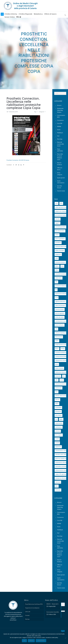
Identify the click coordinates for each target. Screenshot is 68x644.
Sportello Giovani (59, 187)
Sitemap (27, 619)
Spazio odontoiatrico (61, 182)
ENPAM (59, 127)
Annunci (59, 105)
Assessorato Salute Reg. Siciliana (60, 110)
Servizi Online (10, 17)
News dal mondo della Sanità (60, 144)
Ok (24, 641)
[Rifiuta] (66, 638)
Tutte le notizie (61, 191)
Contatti (27, 615)
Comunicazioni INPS (61, 116)
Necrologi (60, 139)
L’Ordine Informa (11, 14)
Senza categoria (60, 174)
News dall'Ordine (60, 150)
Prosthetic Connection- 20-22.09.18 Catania (18, 160)
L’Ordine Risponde (25, 14)
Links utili (28, 612)
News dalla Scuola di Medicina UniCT (60, 157)
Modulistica (38, 14)
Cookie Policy (41, 641)
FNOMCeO (60, 133)
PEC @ (19, 17)
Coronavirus (60, 120)
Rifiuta (31, 641)
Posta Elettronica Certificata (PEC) (34, 604)
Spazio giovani (61, 178)
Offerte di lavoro (50, 14)
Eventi (59, 130)
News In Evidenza (59, 164)
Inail (58, 136)
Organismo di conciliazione (32, 608)
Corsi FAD (60, 124)
